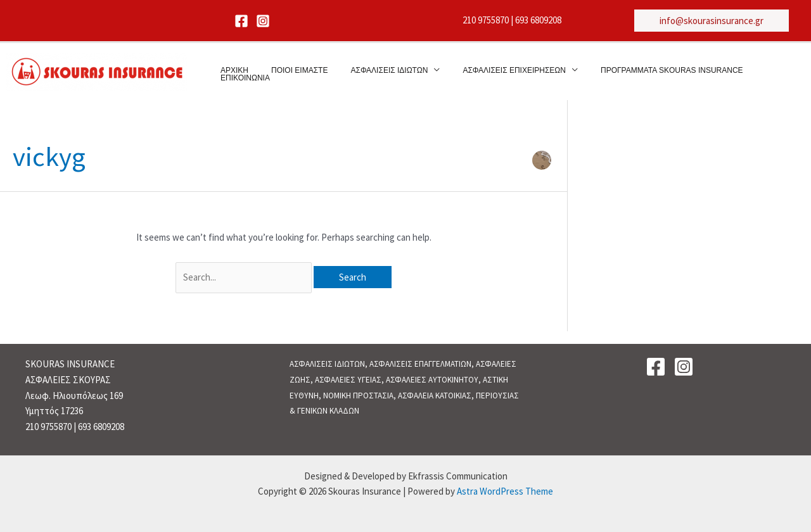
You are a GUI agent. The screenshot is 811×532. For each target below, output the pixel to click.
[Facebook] (241, 21)
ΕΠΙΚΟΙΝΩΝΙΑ (753, 72)
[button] (712, 21)
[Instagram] (263, 21)
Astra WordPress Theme (505, 491)
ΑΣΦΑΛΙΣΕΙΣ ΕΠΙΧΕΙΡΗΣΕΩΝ (493, 72)
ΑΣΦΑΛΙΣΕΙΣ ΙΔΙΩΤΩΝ (375, 72)
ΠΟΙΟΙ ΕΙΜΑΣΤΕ (292, 72)
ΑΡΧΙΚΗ (235, 72)
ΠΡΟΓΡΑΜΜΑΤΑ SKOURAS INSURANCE (642, 72)
